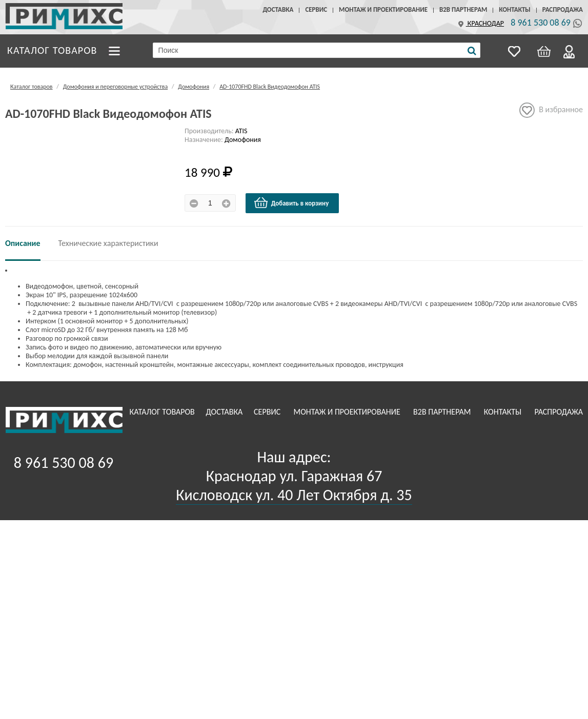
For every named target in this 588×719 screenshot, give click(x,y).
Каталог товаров (52, 50)
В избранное (551, 110)
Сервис (316, 9)
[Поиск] (472, 51)
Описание (23, 243)
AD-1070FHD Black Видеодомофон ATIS (270, 87)
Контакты (514, 9)
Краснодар (480, 23)
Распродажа (563, 9)
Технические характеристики (108, 243)
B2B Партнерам (463, 9)
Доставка (278, 9)
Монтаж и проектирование (383, 9)
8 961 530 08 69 (541, 23)
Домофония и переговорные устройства (115, 87)
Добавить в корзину (291, 203)
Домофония (194, 87)
